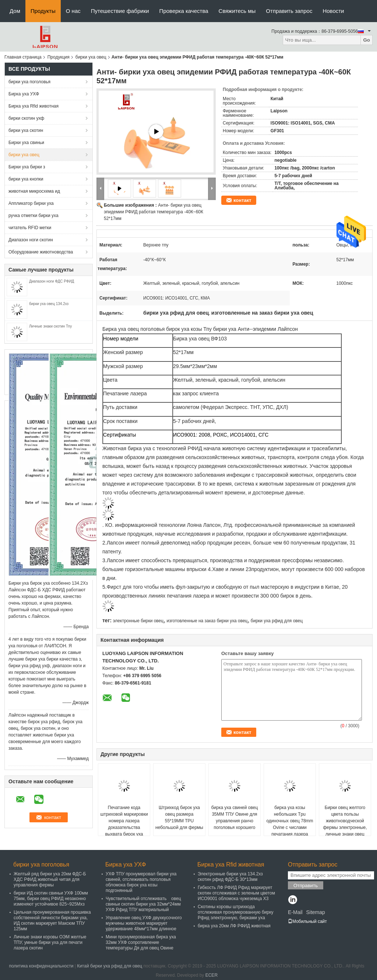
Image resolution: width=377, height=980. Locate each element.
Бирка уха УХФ (24, 94)
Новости (333, 11)
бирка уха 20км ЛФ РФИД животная (234, 926)
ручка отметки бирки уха (34, 216)
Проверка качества (184, 11)
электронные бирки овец (138, 621)
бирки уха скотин (26, 130)
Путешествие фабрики (120, 11)
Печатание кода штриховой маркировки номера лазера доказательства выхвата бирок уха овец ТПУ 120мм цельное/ (124, 827)
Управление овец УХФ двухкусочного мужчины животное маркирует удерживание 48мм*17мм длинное (144, 923)
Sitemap (315, 912)
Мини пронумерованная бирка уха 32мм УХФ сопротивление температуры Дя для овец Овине (141, 942)
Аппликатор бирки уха (31, 203)
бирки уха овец (91, 57)
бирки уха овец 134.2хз (49, 304)
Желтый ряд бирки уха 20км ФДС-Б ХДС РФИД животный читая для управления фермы (50, 879)
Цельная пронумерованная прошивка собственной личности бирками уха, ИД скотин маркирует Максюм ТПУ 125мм (52, 920)
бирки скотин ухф (26, 118)
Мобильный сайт (307, 921)
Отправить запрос (289, 11)
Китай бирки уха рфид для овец (110, 966)
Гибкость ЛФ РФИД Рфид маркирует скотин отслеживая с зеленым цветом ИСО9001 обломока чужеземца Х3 (236, 893)
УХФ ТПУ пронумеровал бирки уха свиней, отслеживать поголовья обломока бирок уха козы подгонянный (141, 882)
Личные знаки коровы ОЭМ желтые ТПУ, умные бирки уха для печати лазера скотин (50, 942)
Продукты (43, 11)
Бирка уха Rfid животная (34, 106)
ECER (212, 975)
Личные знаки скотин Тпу (50, 326)
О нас (73, 11)
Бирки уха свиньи (26, 143)
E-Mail (295, 912)
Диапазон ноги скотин (31, 240)
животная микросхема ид (34, 191)
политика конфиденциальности (41, 966)
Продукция (59, 57)
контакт (242, 200)
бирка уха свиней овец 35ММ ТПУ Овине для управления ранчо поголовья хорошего (235, 818)
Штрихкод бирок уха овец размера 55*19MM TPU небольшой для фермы (179, 818)
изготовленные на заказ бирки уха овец (207, 621)
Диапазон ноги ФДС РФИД (52, 281)
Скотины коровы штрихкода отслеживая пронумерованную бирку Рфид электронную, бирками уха (236, 912)
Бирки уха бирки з (27, 167)
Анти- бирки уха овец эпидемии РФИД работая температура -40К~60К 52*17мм (154, 212)
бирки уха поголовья (29, 82)
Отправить (306, 885)
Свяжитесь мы (237, 11)
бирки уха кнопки (26, 179)
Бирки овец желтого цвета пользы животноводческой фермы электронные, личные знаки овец (345, 821)
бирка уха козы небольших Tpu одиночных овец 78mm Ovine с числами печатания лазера (290, 821)
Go (367, 40)
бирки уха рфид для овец (277, 621)
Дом (15, 11)
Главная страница (23, 57)
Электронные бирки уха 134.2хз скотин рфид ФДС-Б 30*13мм (230, 877)
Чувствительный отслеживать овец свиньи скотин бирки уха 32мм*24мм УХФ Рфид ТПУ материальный (143, 904)
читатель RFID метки (30, 228)
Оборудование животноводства (41, 252)
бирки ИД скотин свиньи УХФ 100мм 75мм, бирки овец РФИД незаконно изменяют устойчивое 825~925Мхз (51, 899)
